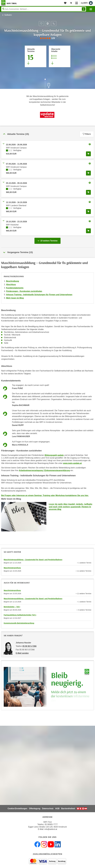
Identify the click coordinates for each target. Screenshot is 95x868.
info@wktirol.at (51, 829)
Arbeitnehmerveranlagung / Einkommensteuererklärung (44, 470)
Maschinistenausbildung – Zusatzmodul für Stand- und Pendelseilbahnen (33, 560)
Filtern (87, 134)
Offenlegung (35, 809)
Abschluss (11, 285)
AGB (57, 809)
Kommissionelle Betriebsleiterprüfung (19, 623)
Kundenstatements (15, 288)
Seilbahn (8, 15)
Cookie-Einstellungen (17, 809)
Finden (84, 9)
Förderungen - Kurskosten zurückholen (24, 291)
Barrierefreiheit (68, 809)
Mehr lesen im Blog (15, 298)
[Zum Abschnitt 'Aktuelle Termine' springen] (36, 56)
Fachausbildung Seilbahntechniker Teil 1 (20, 615)
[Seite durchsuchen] (44, 9)
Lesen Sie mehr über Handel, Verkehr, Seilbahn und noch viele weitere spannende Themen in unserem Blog (70, 507)
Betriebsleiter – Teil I (12, 607)
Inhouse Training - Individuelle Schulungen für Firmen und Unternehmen (39, 295)
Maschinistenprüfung (12, 568)
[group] (47, 38)
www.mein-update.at (72, 463)
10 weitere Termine (48, 240)
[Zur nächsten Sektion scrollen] (48, 84)
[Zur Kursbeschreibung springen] (60, 56)
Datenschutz (48, 809)
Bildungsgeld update (54, 455)
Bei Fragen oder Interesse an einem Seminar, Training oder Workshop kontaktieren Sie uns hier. (45, 495)
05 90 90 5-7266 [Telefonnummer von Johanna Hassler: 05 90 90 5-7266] (29, 646)
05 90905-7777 (51, 824)
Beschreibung (13, 281)
